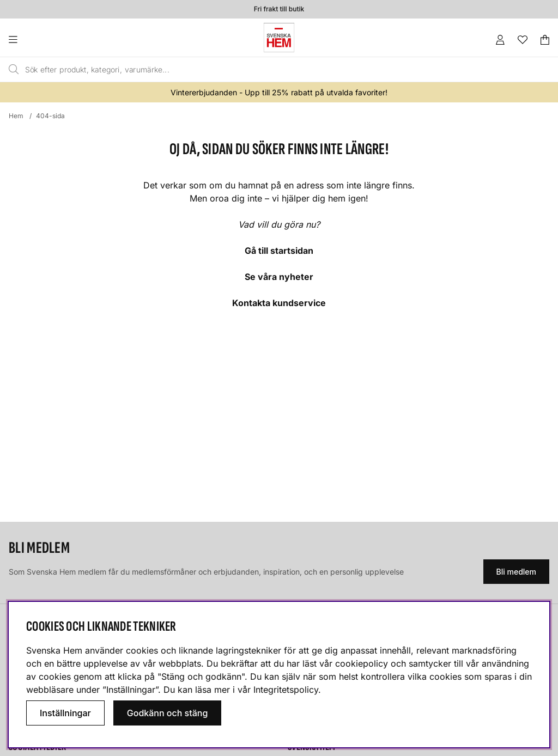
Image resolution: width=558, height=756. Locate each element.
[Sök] (245, 70)
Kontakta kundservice (279, 303)
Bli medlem (516, 572)
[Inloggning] (500, 40)
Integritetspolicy (286, 690)
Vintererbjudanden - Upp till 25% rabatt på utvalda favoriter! (279, 92)
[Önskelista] (523, 40)
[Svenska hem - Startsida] (279, 38)
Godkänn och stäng (168, 713)
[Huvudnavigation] (35, 40)
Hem (16, 116)
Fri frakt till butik (279, 9)
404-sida (50, 116)
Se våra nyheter (279, 277)
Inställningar (65, 713)
